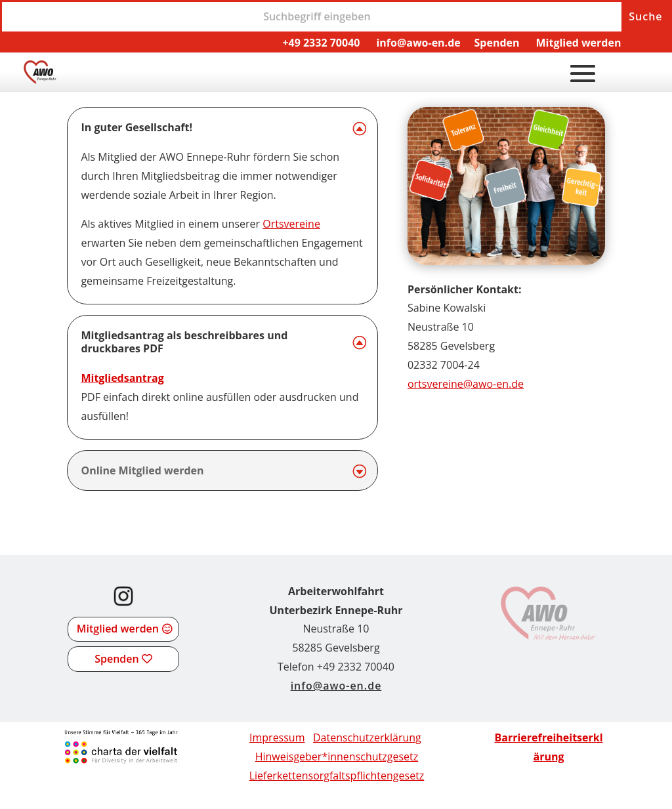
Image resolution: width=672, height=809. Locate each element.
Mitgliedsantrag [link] (122, 378)
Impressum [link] (277, 737)
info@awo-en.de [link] (418, 43)
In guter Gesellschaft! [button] (136, 128)
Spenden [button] (116, 659)
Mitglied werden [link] (578, 43)
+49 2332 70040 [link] (321, 43)
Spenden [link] (497, 43)
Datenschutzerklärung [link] (367, 737)
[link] (40, 80)
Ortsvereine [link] (291, 224)
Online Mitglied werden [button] (142, 471)
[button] (583, 73)
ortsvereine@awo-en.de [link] (466, 384)
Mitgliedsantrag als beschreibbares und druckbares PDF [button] (184, 342)
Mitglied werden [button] (118, 629)
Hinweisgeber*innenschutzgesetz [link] (337, 757)
